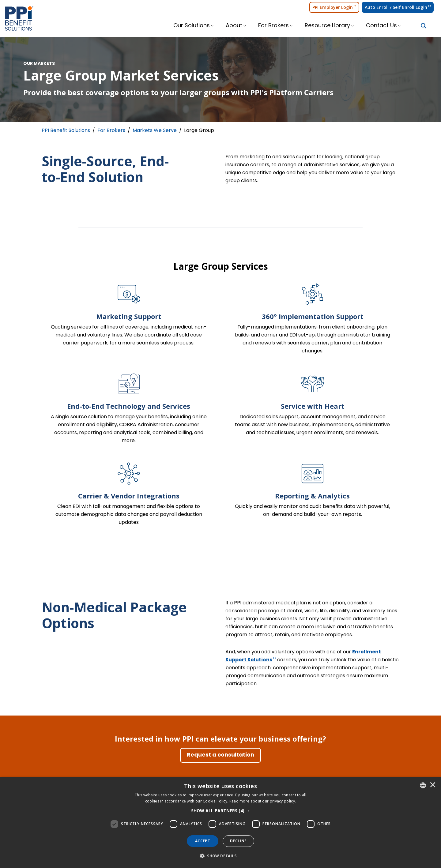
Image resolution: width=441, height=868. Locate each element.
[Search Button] (424, 26)
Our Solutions (192, 26)
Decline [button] (238, 841)
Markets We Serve (155, 131)
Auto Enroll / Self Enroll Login (398, 7)
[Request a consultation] (221, 755)
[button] (221, 811)
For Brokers (273, 26)
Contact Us (381, 26)
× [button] (433, 785)
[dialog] (221, 823)
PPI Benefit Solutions (66, 131)
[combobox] (423, 785)
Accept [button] (203, 841)
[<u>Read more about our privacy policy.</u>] (263, 801)
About (234, 26)
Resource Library (327, 26)
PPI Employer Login (334, 7)
